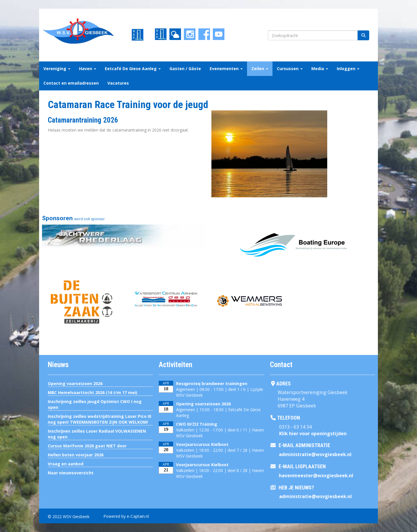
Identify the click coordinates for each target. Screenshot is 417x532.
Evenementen (226, 69)
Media (320, 69)
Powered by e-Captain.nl (126, 516)
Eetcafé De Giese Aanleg (133, 69)
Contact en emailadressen (71, 83)
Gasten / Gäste (185, 69)
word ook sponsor (89, 219)
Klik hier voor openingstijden (313, 433)
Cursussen (290, 69)
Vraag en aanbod (66, 464)
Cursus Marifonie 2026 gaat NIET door (87, 446)
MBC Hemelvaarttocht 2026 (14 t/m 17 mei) (93, 392)
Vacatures (118, 83)
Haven (88, 69)
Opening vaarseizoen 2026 (75, 383)
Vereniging (57, 69)
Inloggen (348, 69)
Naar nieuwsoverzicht (71, 473)
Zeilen (260, 69)
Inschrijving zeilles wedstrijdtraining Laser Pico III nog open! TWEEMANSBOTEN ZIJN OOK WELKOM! (99, 419)
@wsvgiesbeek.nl (315, 454)
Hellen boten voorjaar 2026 (76, 455)
